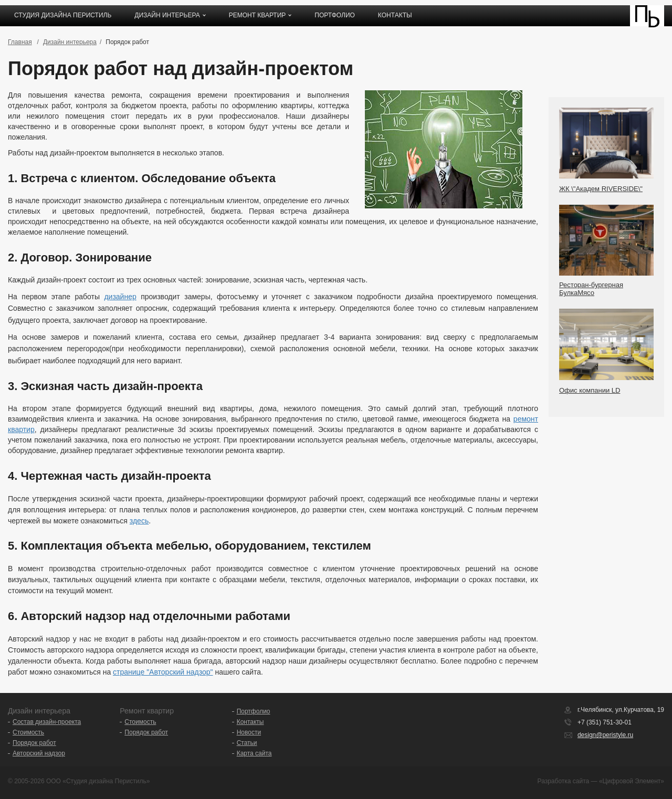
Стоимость (28, 732)
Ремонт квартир (258, 15)
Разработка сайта (564, 781)
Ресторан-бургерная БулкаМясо (591, 289)
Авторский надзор (39, 753)
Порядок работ (34, 743)
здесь (139, 521)
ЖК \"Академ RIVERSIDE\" (601, 189)
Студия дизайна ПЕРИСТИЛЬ (63, 15)
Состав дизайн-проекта (47, 722)
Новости (249, 732)
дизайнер (120, 297)
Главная (20, 42)
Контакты (395, 15)
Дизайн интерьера (167, 15)
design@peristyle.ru (605, 735)
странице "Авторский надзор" (163, 672)
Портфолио (335, 15)
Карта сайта (254, 753)
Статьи (247, 743)
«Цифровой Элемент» (632, 781)
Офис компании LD (590, 390)
